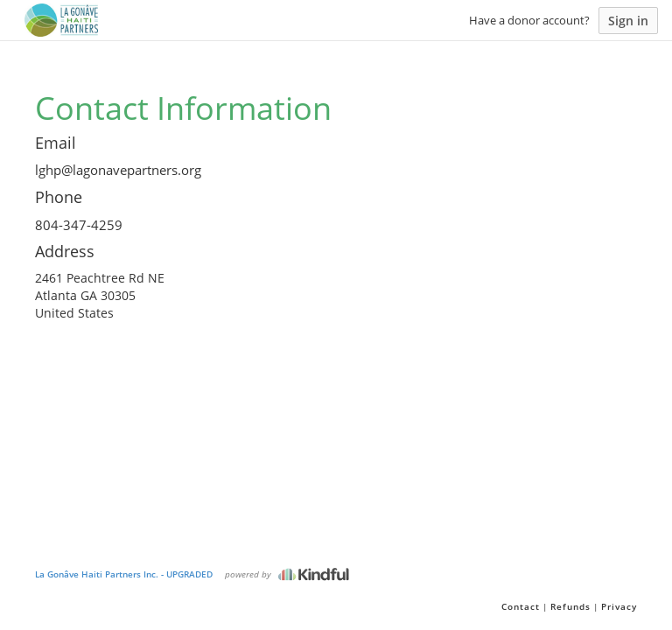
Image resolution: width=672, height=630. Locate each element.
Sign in (628, 21)
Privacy (619, 606)
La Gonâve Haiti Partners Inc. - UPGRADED (124, 574)
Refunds (570, 606)
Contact (521, 606)
